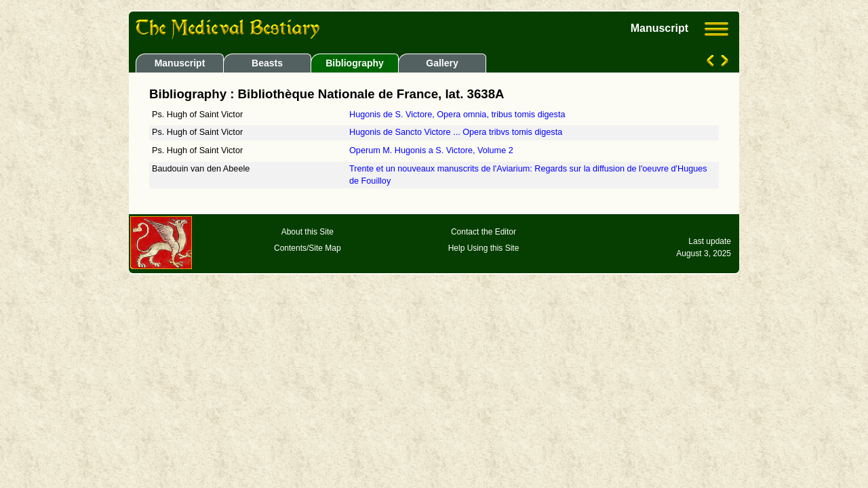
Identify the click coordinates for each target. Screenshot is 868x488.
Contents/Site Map (308, 248)
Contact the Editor (484, 232)
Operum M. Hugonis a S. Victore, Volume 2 (431, 150)
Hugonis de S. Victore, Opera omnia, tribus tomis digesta (457, 115)
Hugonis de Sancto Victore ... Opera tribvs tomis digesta (456, 132)
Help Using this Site (484, 248)
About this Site (308, 232)
